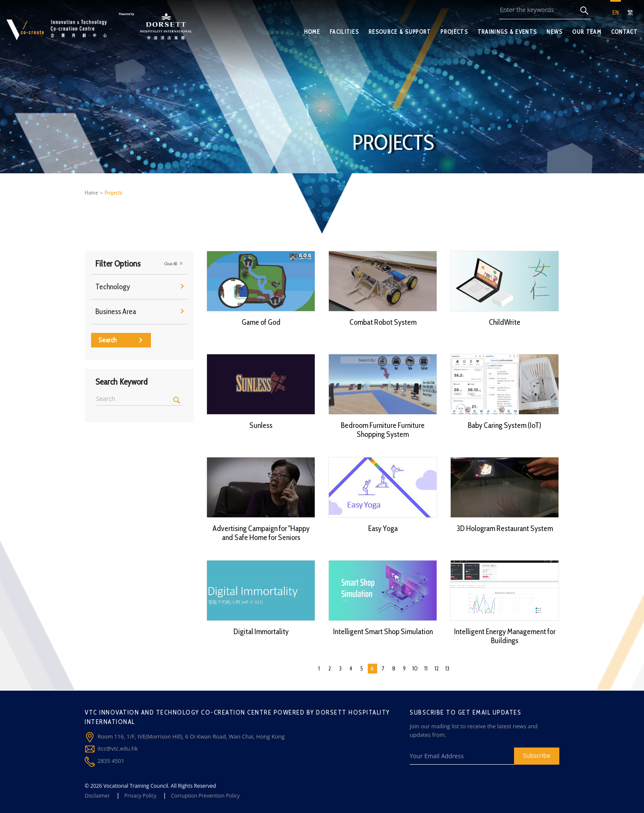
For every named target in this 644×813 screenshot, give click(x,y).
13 (447, 668)
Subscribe (537, 755)
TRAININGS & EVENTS (507, 32)
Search (120, 340)
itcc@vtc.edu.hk (118, 748)
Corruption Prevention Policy (205, 796)
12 (437, 668)
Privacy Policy (140, 796)
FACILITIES (344, 32)
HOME (312, 32)
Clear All (174, 264)
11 (426, 668)
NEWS (554, 32)
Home (91, 193)
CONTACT (624, 32)
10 (415, 668)
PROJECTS (454, 32)
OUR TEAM (586, 32)
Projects (113, 193)
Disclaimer (97, 796)
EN (616, 12)
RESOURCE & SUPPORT (400, 32)
